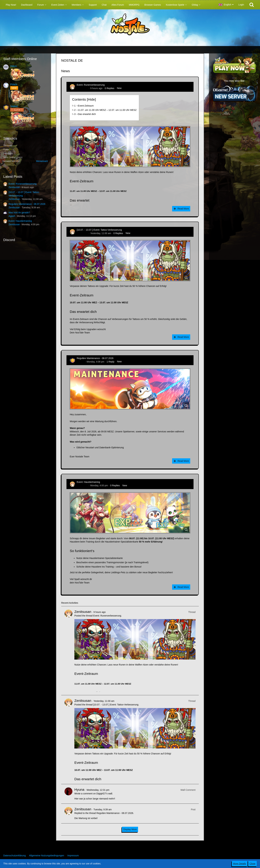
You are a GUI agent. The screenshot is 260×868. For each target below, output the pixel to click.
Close (252, 864)
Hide (91, 99)
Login (241, 5)
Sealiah (14, 106)
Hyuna (79, 790)
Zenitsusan (14, 187)
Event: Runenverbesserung (23, 184)
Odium (14, 66)
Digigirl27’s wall (104, 794)
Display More (130, 829)
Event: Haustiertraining (20, 221)
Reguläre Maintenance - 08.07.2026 (27, 204)
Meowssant (42, 161)
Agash (12, 216)
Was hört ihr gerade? (19, 213)
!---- (83, 106)
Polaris (14, 84)
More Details (240, 864)
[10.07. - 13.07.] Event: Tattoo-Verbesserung (99, 230)
